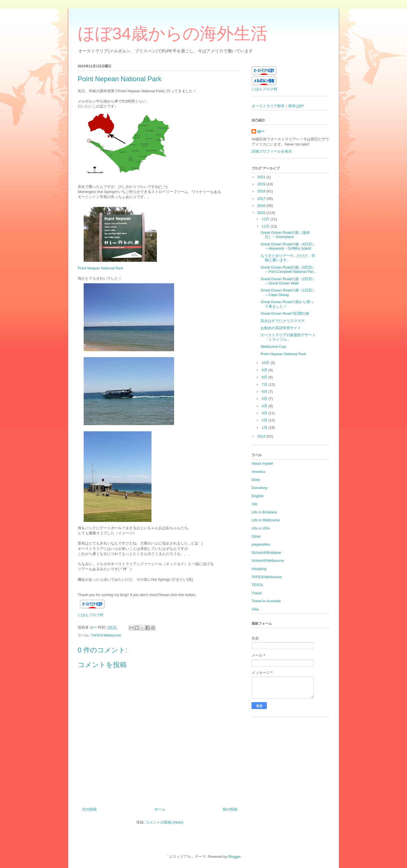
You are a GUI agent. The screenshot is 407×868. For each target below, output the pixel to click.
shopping (259, 569)
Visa (255, 609)
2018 (262, 191)
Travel (257, 593)
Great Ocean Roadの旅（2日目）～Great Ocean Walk (288, 281)
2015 (262, 213)
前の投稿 (230, 809)
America (258, 472)
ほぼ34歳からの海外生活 (173, 34)
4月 (265, 406)
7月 (265, 384)
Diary (256, 480)
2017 (262, 199)
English (258, 496)
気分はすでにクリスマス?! (282, 321)
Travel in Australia (266, 601)
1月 (265, 427)
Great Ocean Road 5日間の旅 (285, 313)
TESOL (258, 585)
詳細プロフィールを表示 (272, 151)
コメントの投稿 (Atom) (164, 822)
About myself (262, 463)
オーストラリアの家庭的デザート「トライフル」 (288, 337)
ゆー (261, 131)
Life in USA (261, 528)
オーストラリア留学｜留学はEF (278, 106)
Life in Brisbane (264, 512)
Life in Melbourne (266, 520)
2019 (262, 184)
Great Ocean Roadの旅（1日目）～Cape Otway (288, 292)
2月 (265, 420)
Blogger (234, 857)
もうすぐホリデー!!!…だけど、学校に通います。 (288, 258)
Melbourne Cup (273, 347)
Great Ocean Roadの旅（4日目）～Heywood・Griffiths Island (288, 246)
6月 (265, 392)
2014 (262, 436)
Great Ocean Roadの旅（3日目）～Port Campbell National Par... (288, 270)
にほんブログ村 (91, 615)
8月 (265, 377)
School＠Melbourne (268, 561)
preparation (261, 544)
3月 (265, 413)
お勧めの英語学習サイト (281, 328)
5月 (265, 399)
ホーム (160, 809)
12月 (266, 219)
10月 (266, 363)
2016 (262, 206)
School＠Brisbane (266, 553)
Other (256, 536)
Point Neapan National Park (100, 268)
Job (255, 504)
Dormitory (259, 488)
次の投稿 (89, 809)
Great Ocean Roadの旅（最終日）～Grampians (285, 235)
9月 (265, 370)
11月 (266, 226)
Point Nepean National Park (283, 354)
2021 (262, 177)
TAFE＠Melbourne (106, 635)
